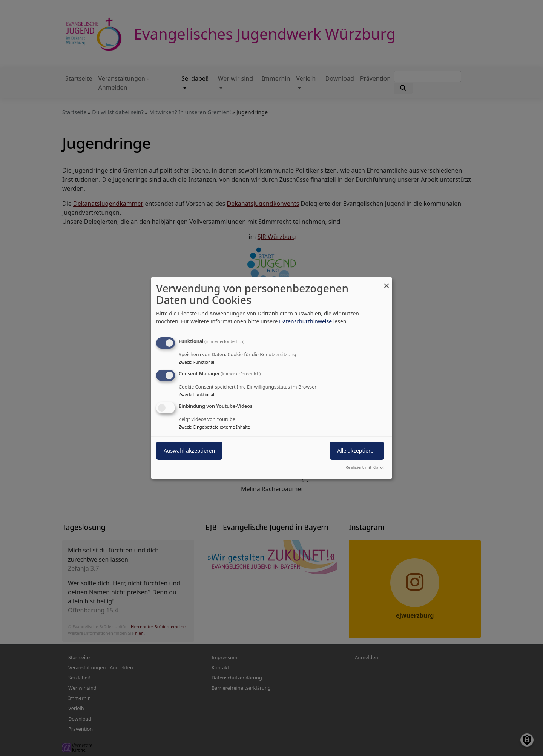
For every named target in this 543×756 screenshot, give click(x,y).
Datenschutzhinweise (305, 321)
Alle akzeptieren (357, 451)
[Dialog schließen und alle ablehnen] (387, 282)
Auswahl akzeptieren (189, 451)
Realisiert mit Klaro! (365, 467)
